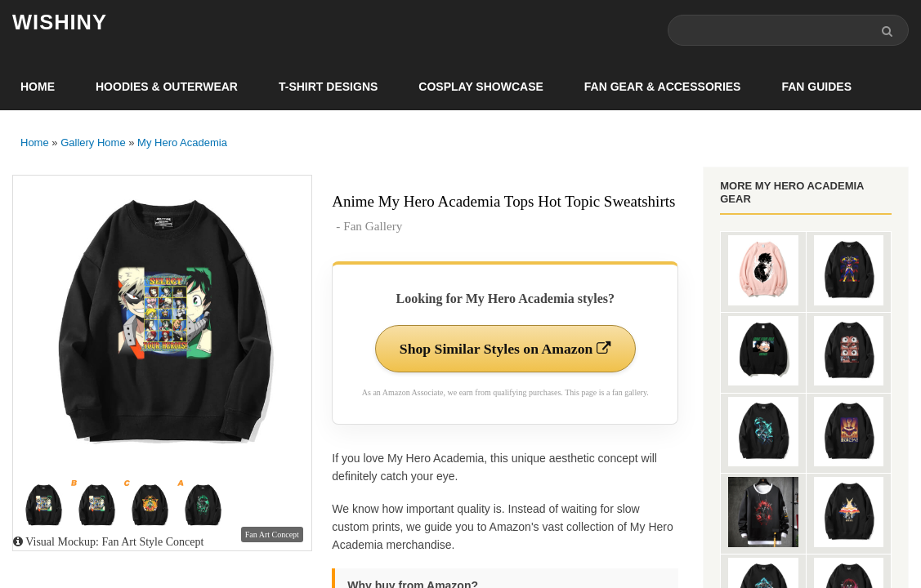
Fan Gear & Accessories (663, 87)
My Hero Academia (182, 143)
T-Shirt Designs (328, 87)
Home (38, 87)
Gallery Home (93, 143)
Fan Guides (816, 87)
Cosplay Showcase (481, 87)
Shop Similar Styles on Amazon (505, 349)
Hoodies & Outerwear (167, 87)
